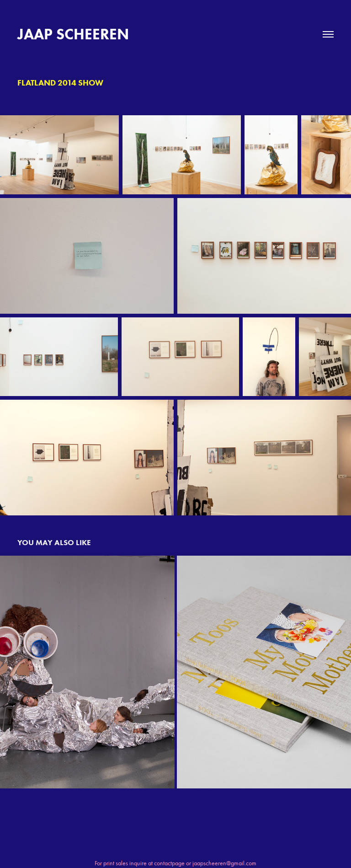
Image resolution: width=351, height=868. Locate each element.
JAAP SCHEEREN (73, 34)
